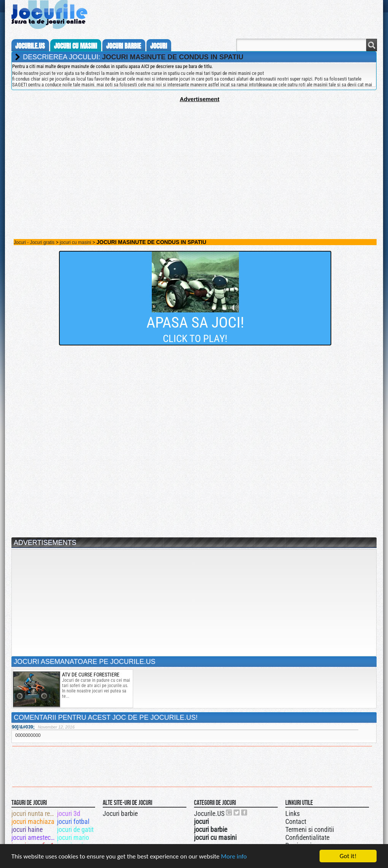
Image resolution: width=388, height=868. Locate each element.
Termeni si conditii (310, 829)
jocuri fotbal (73, 821)
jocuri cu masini (76, 46)
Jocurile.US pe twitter (237, 813)
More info (234, 857)
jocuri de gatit (75, 829)
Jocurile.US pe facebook (245, 813)
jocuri (159, 46)
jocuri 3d (69, 813)
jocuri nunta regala (34, 813)
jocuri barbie (124, 46)
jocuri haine (27, 829)
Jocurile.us (30, 46)
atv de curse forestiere (91, 675)
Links (293, 813)
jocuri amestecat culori (34, 837)
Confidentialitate (307, 837)
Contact (296, 821)
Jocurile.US (209, 813)
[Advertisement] (194, 155)
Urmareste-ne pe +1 (229, 813)
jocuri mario (73, 837)
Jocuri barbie (120, 813)
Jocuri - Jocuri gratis (34, 242)
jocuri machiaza (33, 821)
